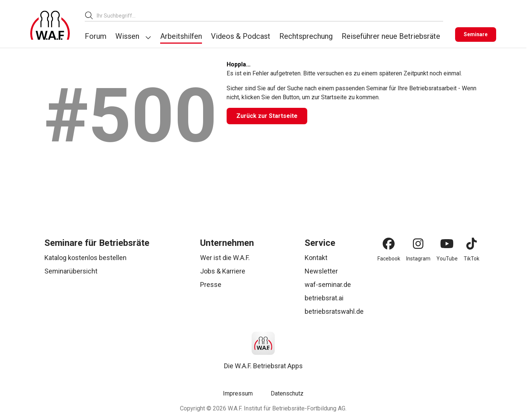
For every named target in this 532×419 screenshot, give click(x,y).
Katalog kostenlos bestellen (85, 258)
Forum (96, 36)
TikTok (472, 259)
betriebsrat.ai (324, 298)
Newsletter (321, 271)
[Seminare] (476, 35)
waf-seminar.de (328, 284)
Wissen (127, 36)
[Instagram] (418, 244)
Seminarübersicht (71, 271)
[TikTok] (472, 244)
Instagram (418, 259)
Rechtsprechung (306, 36)
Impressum (238, 393)
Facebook (389, 259)
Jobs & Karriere (223, 271)
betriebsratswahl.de (334, 311)
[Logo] (50, 25)
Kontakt (316, 258)
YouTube (447, 259)
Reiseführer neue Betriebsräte (391, 36)
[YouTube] (447, 244)
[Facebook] (389, 244)
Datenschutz (287, 393)
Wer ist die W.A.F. (225, 258)
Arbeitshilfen (181, 36)
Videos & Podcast (241, 36)
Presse (211, 284)
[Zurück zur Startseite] (267, 116)
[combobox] (270, 15)
